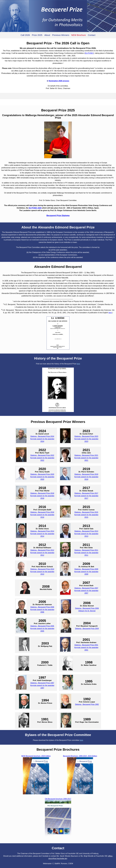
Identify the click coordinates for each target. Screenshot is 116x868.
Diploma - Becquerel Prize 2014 (42, 531)
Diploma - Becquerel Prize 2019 (86, 474)
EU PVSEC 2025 (35, 208)
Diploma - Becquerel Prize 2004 (87, 629)
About (47, 35)
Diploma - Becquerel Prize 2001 (86, 645)
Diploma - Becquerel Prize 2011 (86, 550)
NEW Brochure (79, 35)
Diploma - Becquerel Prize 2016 (42, 512)
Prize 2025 (37, 35)
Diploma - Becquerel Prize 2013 (86, 531)
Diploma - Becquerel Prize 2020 (42, 474)
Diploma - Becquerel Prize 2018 (42, 493)
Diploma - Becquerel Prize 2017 (86, 493)
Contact (92, 35)
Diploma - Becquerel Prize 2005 (42, 626)
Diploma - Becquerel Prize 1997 (42, 683)
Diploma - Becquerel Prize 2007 (86, 588)
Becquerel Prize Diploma (58, 215)
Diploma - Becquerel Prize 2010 (42, 569)
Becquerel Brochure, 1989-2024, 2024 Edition (80, 756)
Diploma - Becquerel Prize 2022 (42, 455)
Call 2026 (25, 35)
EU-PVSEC (89, 53)
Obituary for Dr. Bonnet (87, 611)
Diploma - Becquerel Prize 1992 (87, 704)
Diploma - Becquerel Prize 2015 (86, 512)
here (110, 313)
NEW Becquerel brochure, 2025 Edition (36, 756)
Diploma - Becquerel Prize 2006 (42, 607)
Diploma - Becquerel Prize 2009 (86, 569)
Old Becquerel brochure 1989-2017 (58, 799)
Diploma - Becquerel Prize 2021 (86, 455)
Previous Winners (61, 35)
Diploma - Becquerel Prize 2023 (86, 436)
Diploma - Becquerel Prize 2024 (42, 436)
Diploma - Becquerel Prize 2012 (42, 550)
